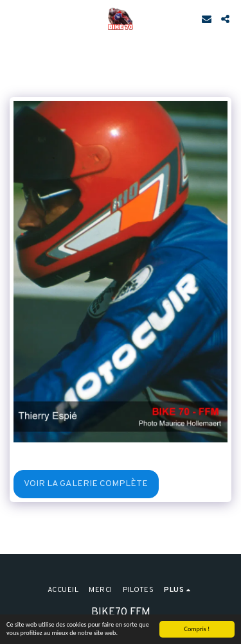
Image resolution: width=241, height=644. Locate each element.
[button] (14, 19)
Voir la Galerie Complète (86, 484)
